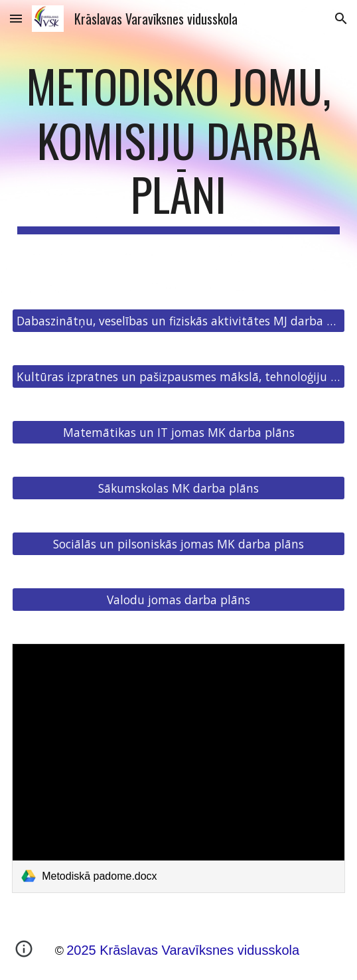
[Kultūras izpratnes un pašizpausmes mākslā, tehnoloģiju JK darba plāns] (178, 376)
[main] (178, 146)
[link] (178, 768)
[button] (16, 18)
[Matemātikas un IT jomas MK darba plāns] (178, 432)
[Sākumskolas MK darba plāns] (178, 488)
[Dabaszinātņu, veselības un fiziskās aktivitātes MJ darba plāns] (178, 320)
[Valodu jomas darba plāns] (178, 599)
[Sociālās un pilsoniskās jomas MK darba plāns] (178, 543)
